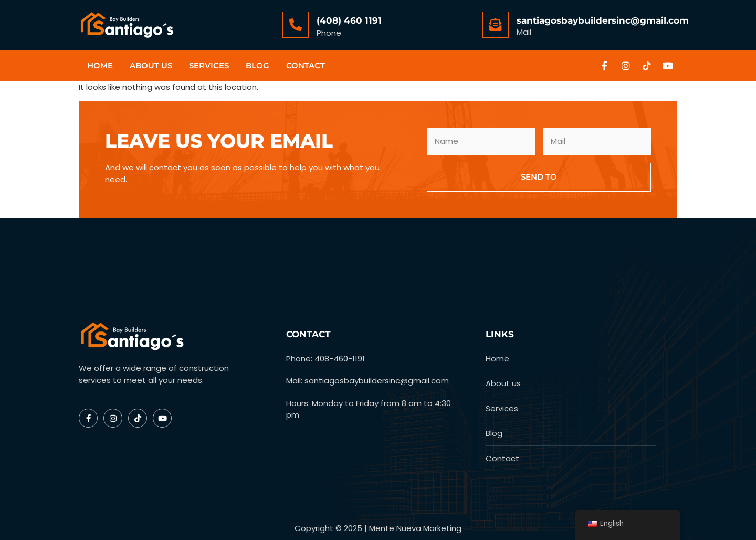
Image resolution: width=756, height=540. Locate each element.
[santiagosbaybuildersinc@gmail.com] (496, 25)
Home (100, 65)
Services (209, 65)
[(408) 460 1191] (296, 25)
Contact (306, 65)
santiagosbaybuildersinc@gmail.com (603, 20)
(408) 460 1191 (349, 20)
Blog (258, 65)
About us (151, 65)
